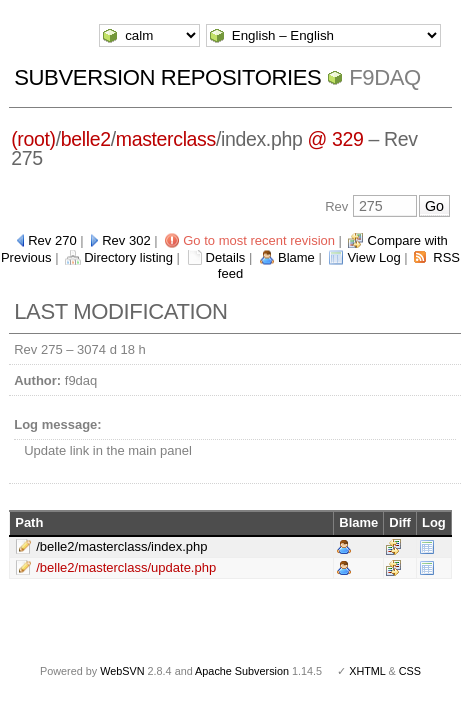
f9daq (385, 77)
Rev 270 (52, 240)
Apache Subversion (242, 671)
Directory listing (128, 257)
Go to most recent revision (259, 240)
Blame (296, 257)
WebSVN (122, 671)
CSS (410, 671)
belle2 (86, 139)
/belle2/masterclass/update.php (126, 567)
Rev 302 (126, 240)
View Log (373, 257)
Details (226, 257)
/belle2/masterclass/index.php (121, 546)
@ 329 (335, 139)
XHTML (367, 671)
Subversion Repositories (167, 77)
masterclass (166, 139)
